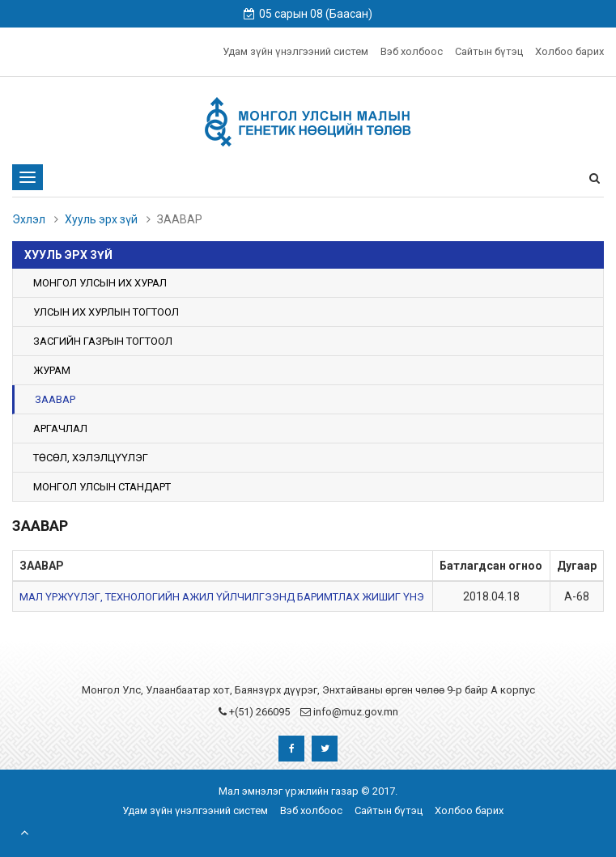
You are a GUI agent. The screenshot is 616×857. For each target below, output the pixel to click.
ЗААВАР (55, 399)
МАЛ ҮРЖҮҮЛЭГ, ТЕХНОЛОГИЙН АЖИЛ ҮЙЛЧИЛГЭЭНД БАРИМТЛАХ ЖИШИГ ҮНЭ (222, 597)
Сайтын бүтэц (489, 51)
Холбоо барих (569, 51)
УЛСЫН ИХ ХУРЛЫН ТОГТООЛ (106, 312)
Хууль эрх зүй (101, 219)
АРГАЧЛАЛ (60, 428)
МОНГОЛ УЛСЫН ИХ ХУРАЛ (100, 283)
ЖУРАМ (52, 370)
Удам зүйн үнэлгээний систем (295, 51)
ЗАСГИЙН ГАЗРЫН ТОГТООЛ (103, 341)
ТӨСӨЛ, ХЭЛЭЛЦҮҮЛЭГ (91, 458)
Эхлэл (29, 219)
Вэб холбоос (412, 51)
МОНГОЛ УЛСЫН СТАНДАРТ (102, 487)
